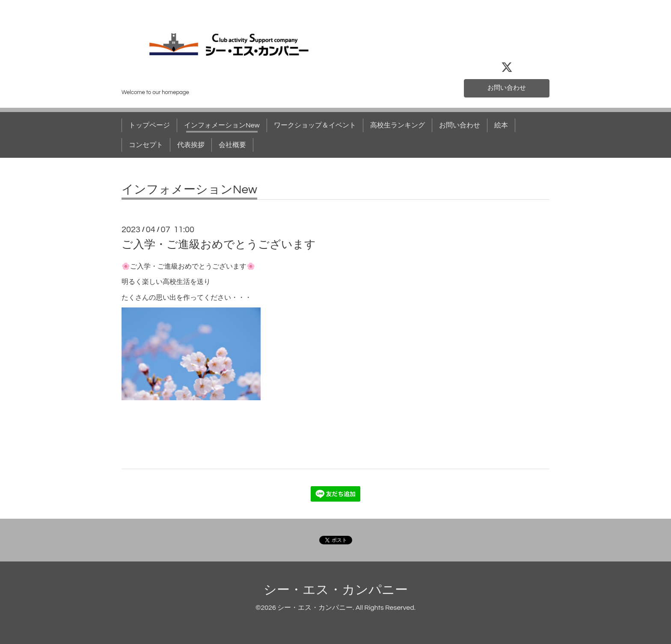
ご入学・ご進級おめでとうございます (219, 245)
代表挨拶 (191, 145)
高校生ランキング (398, 125)
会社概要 (232, 145)
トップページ (149, 125)
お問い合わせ (507, 88)
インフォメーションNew (222, 125)
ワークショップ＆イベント (315, 125)
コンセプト (146, 145)
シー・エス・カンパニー (336, 590)
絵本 (501, 125)
